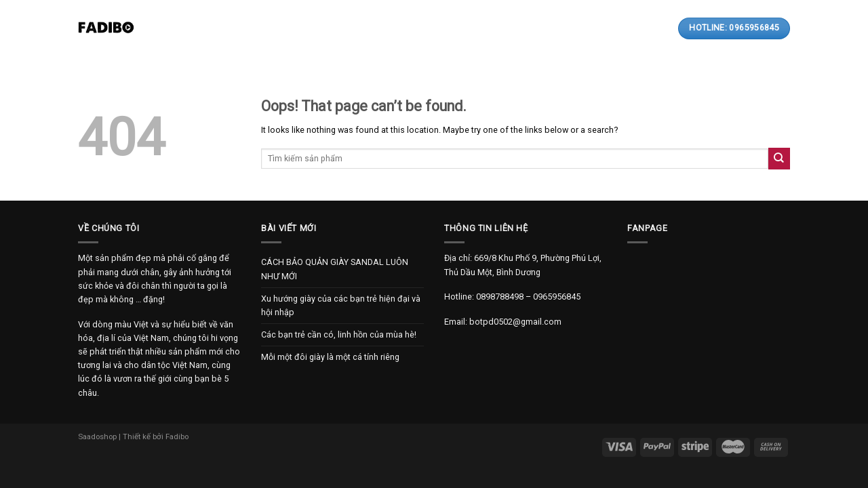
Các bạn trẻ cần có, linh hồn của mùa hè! (339, 334)
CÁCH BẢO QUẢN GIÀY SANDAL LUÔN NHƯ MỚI (335, 269)
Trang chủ (193, 28)
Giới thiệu (255, 28)
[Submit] (779, 158)
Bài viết (378, 28)
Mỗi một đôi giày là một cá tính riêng (330, 357)
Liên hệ (498, 28)
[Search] (620, 28)
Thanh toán (439, 28)
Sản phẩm (318, 28)
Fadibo (177, 436)
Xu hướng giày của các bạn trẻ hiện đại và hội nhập (341, 305)
